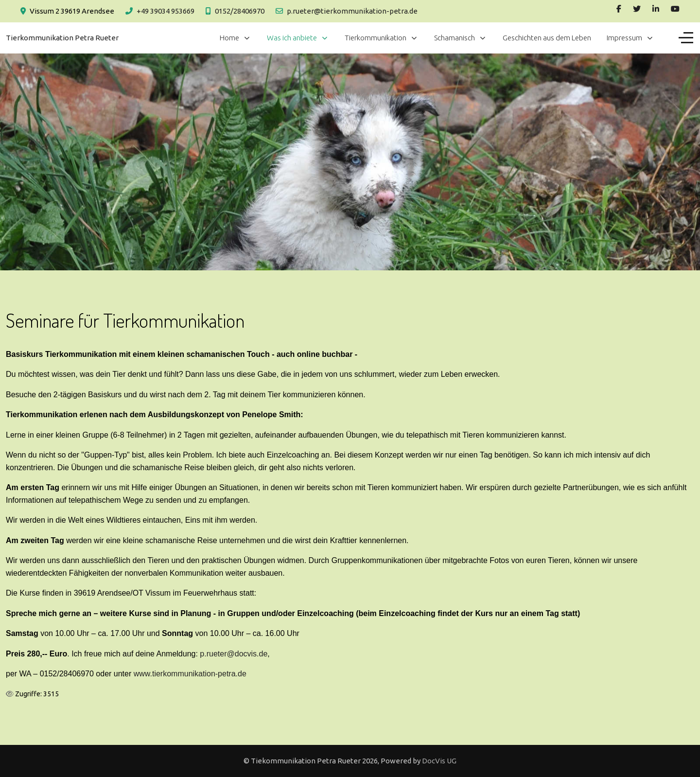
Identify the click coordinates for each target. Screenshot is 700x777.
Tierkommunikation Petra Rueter (62, 38)
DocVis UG (439, 761)
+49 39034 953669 (166, 11)
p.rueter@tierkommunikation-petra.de (352, 11)
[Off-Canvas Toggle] (686, 38)
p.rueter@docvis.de (234, 654)
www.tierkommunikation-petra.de (190, 674)
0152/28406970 (240, 11)
